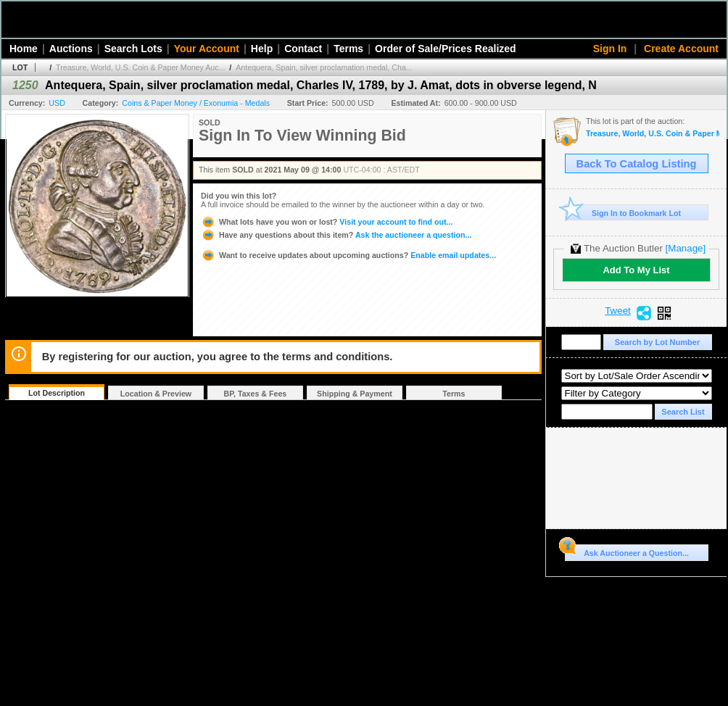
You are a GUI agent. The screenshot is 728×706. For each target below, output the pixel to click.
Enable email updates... (348, 255)
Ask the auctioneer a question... (336, 235)
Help (262, 49)
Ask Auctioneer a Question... (627, 551)
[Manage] (686, 248)
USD (57, 103)
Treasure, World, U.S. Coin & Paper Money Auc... (140, 67)
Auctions (71, 49)
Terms (348, 49)
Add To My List (636, 270)
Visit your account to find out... (327, 222)
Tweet (618, 311)
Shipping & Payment (355, 394)
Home (24, 49)
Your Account (207, 49)
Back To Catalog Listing (637, 164)
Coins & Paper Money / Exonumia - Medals (196, 103)
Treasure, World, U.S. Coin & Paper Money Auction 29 (653, 134)
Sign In (610, 49)
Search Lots (133, 49)
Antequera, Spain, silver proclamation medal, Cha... (324, 67)
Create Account (681, 49)
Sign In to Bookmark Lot (623, 213)
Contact (303, 49)
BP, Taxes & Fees (256, 394)
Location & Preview (156, 394)
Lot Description (57, 393)
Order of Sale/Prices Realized (446, 49)
